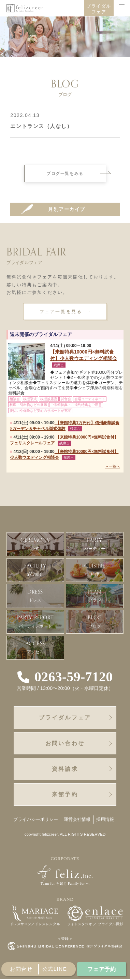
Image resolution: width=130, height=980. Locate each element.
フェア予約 (102, 969)
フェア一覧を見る (61, 312)
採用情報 (105, 820)
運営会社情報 (77, 820)
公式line (54, 969)
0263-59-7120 (74, 677)
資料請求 (65, 769)
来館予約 (65, 795)
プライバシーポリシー (36, 820)
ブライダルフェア (99, 9)
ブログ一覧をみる (76, 174)
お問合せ (21, 969)
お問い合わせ (65, 743)
